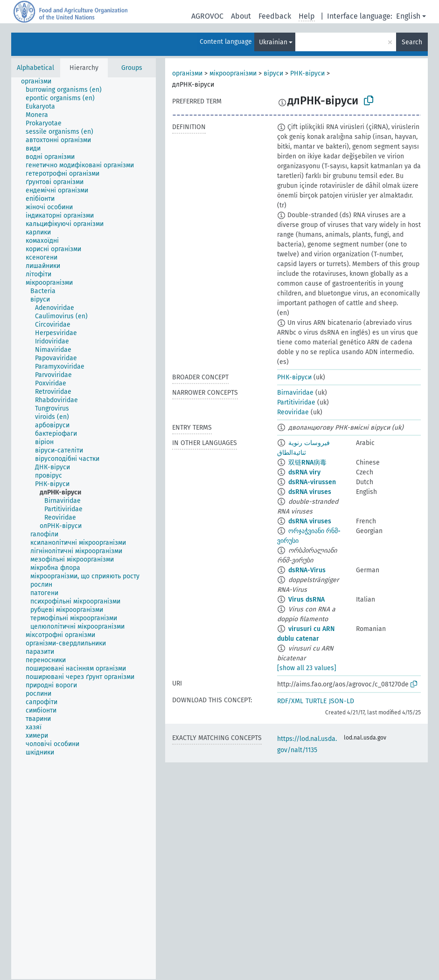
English (408, 16)
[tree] (84, 528)
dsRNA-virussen (312, 482)
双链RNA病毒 (307, 463)
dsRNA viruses (310, 492)
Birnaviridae (295, 393)
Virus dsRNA (307, 600)
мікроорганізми (233, 73)
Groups (132, 68)
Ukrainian (273, 42)
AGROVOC (207, 16)
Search (412, 42)
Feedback (275, 16)
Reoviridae (293, 412)
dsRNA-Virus (307, 570)
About (241, 16)
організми (187, 73)
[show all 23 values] (307, 668)
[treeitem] (40, 82)
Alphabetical (35, 68)
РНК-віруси (307, 73)
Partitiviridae (296, 402)
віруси (273, 73)
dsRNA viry (304, 472)
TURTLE (316, 701)
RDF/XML (290, 701)
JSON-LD (341, 701)
